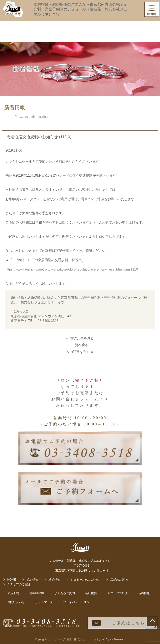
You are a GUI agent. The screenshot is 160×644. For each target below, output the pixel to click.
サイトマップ (44, 602)
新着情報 (144, 593)
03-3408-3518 (48, 321)
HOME (12, 579)
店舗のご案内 (119, 579)
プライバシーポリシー (78, 602)
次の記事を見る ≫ (80, 352)
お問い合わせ (16, 602)
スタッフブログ (117, 593)
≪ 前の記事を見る (80, 338)
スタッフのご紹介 (19, 584)
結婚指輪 (54, 579)
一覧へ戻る (80, 345)
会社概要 (91, 593)
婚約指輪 (32, 579)
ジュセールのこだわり (85, 579)
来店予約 (13, 593)
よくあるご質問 (65, 593)
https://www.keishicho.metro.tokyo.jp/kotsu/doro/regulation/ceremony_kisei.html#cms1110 (72, 269)
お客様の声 (37, 593)
